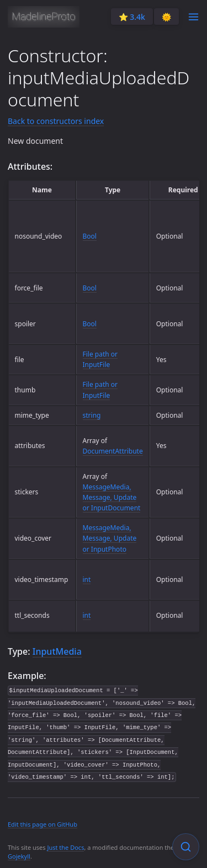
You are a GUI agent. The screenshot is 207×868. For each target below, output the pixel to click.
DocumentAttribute (113, 451)
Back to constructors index (56, 121)
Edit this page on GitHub (43, 824)
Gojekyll (19, 856)
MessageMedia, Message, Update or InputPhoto (110, 538)
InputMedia (57, 651)
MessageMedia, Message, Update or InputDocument (112, 497)
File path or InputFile (100, 359)
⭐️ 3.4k (132, 17)
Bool (90, 236)
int (87, 579)
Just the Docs (65, 847)
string (92, 415)
